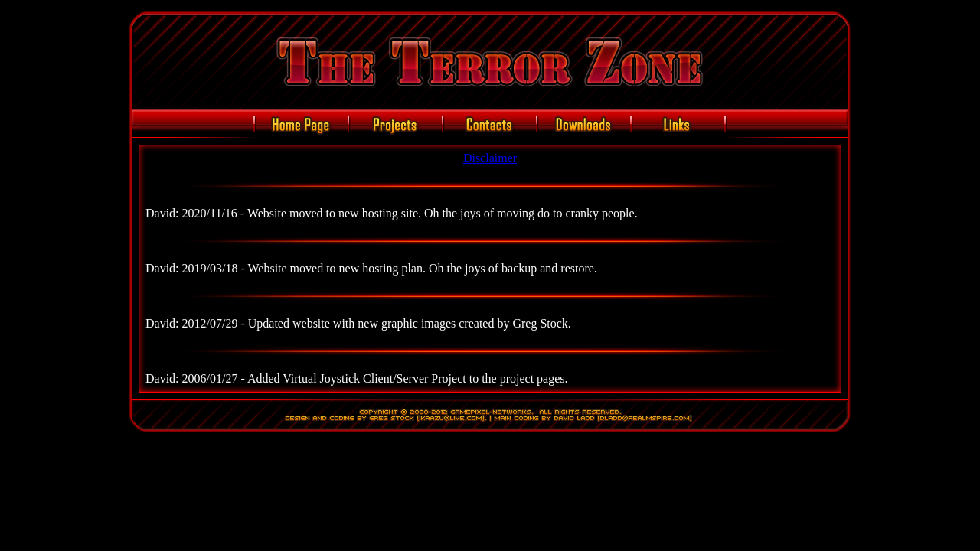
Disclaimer (490, 158)
